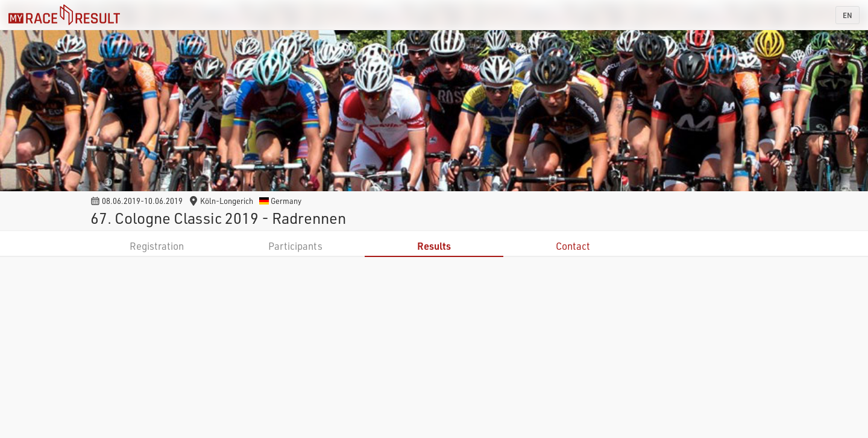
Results (434, 246)
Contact (573, 246)
